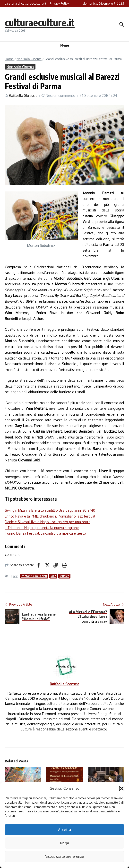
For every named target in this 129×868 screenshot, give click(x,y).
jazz (53, 576)
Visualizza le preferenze (65, 856)
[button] (122, 788)
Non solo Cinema (29, 59)
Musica (64, 576)
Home (9, 59)
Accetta (64, 830)
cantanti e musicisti (34, 576)
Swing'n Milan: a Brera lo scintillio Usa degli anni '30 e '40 (50, 510)
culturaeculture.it (40, 22)
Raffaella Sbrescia (23, 95)
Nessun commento (60, 95)
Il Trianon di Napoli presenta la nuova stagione (42, 528)
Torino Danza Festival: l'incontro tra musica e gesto (45, 533)
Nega (65, 843)
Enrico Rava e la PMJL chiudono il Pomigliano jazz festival (50, 516)
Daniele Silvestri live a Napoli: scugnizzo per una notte (48, 522)
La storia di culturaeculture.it (26, 3)
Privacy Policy (59, 3)
